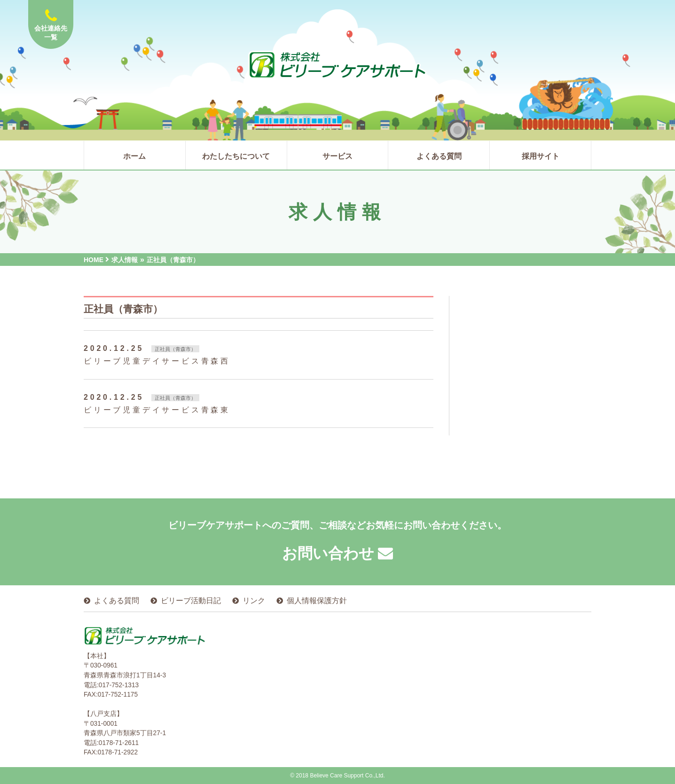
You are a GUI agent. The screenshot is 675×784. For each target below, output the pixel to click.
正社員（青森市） (175, 349)
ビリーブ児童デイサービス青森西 (157, 361)
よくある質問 (117, 601)
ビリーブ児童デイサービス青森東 (157, 410)
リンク (254, 601)
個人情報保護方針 (317, 601)
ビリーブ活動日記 (191, 601)
